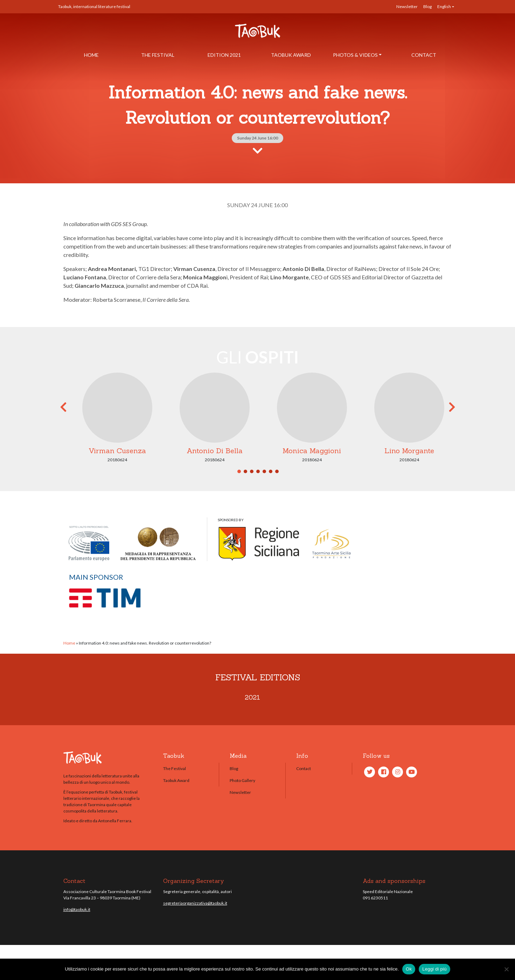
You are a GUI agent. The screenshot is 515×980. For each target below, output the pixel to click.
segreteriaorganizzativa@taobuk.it (195, 903)
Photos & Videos (355, 55)
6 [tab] (271, 471)
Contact (424, 55)
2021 (252, 697)
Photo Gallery (242, 780)
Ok (409, 969)
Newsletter (407, 6)
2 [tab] (245, 471)
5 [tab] (264, 471)
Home (91, 55)
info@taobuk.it (77, 909)
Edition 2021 (224, 55)
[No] (506, 969)
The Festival (158, 55)
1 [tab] (239, 471)
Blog (427, 6)
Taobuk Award (291, 55)
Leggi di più (434, 969)
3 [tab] (252, 471)
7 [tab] (277, 471)
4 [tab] (258, 471)
